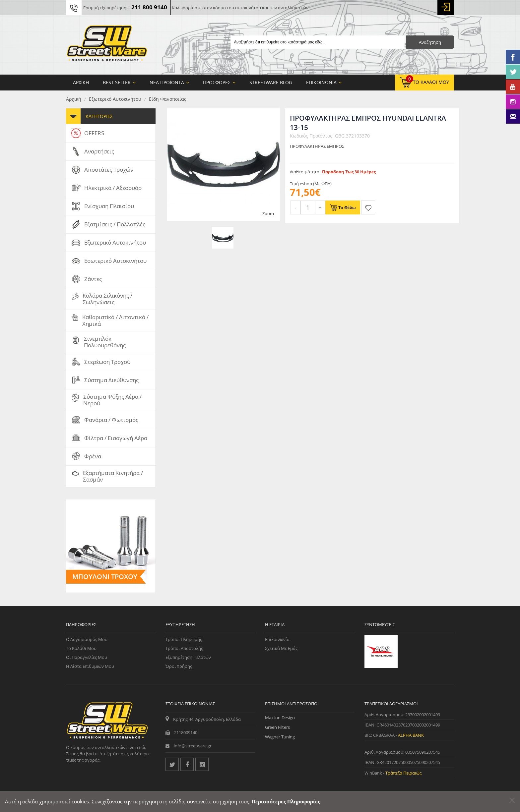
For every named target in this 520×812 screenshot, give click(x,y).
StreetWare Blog (271, 82)
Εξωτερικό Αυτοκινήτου (115, 99)
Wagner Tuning (280, 737)
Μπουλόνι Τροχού (105, 577)
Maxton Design (280, 718)
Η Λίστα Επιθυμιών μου (90, 666)
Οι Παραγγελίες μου (87, 657)
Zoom (268, 213)
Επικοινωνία (277, 639)
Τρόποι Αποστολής (184, 648)
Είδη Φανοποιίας (168, 99)
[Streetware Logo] (107, 45)
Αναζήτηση (430, 42)
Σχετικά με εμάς (281, 648)
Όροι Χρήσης (179, 666)
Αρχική (74, 99)
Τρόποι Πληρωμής (184, 639)
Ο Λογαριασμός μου (87, 639)
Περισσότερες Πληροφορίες (286, 801)
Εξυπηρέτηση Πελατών (188, 657)
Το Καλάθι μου (81, 648)
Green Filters (277, 727)
